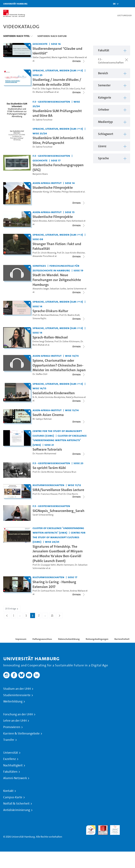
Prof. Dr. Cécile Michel (43, 472)
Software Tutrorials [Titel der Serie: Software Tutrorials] (47, 449)
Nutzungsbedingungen (97, 639)
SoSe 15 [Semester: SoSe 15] (70, 212)
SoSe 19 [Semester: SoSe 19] (78, 270)
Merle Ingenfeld (59, 57)
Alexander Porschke (42, 256)
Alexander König (41, 192)
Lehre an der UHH (15, 721)
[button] (114, 4)
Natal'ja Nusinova (75, 397)
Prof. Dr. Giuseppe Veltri (44, 565)
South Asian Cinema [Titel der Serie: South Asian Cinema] (48, 415)
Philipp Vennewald (71, 192)
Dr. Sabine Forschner (43, 120)
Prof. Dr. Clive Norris (68, 494)
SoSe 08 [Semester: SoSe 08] (38, 239)
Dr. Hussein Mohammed (44, 454)
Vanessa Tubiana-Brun (65, 472)
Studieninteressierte (17, 695)
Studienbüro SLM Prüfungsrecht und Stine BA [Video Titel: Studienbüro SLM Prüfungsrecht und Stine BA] (57, 113)
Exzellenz (10, 759)
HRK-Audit (113, 829)
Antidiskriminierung (17, 810)
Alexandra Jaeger (41, 289)
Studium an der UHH (17, 689)
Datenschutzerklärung (69, 639)
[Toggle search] (123, 4)
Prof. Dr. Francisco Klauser (45, 494)
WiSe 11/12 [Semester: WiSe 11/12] (74, 485)
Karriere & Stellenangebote (21, 734)
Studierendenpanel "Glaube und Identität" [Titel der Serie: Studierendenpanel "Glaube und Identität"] (57, 51)
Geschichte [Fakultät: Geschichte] (40, 44)
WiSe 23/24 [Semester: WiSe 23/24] (40, 133)
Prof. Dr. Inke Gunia (71, 89)
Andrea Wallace (78, 591)
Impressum (21, 639)
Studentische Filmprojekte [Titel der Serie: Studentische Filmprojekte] (53, 187)
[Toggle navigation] (131, 4)
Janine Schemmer (75, 289)
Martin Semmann (65, 565)
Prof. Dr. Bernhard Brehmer (46, 315)
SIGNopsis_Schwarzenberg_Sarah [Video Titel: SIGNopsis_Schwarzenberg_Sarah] (59, 511)
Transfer (9, 740)
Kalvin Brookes (40, 221)
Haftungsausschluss (42, 639)
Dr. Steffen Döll (40, 374)
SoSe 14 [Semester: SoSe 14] (70, 183)
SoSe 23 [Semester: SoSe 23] (78, 463)
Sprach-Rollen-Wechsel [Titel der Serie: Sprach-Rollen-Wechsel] (50, 337)
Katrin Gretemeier (57, 221)
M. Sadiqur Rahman (42, 419)
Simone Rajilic (39, 318)
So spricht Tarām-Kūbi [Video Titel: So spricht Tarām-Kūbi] (49, 468)
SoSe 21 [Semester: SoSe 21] (49, 445)
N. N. (35, 397)
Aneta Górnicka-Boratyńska (52, 397)
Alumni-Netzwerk (15, 778)
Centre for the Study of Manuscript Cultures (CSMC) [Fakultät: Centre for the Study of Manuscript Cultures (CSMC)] (59, 537)
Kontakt (8, 791)
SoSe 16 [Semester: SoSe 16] (56, 44)
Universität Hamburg (15, 4)
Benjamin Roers (40, 174)
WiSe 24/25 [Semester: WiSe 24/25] (52, 542)
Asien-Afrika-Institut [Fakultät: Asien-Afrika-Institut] (47, 183)
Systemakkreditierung (127, 827)
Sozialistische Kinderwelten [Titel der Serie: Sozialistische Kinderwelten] (54, 393)
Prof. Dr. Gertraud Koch (44, 591)
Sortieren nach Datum (52, 36)
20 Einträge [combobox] (12, 609)
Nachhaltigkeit (13, 765)
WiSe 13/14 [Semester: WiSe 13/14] (72, 410)
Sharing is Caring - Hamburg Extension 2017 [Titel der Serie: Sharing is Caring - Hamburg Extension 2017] (54, 584)
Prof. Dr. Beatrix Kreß (69, 315)
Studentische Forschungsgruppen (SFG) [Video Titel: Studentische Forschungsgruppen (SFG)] (58, 167)
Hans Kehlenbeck (75, 221)
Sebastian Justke (58, 289)
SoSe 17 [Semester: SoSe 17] (56, 160)
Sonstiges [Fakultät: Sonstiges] (39, 266)
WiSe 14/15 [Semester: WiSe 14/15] (72, 356)
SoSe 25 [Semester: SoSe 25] (37, 75)
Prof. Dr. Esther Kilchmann (67, 341)
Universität (11, 753)
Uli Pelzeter (55, 192)
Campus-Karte (13, 797)
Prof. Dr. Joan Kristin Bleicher (71, 253)
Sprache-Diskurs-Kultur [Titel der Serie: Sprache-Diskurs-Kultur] (50, 311)
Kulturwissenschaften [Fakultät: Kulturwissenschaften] (48, 485)
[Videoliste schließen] (79, 61)
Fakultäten (10, 772)
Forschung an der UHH (18, 714)
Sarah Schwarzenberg (43, 515)
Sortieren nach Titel (16, 36)
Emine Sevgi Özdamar (43, 341)
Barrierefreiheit (122, 639)
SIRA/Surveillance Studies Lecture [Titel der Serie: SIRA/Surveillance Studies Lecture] (58, 490)
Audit (101, 827)
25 (53, 616)
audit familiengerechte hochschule (91, 830)
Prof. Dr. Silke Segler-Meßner (46, 89)
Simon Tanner (62, 591)
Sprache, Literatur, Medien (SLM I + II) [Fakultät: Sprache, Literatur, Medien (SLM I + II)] (58, 70)
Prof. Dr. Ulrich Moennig (44, 253)
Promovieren (12, 727)
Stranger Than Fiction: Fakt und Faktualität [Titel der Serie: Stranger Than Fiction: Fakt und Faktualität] (57, 246)
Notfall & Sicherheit (16, 804)
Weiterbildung (13, 701)
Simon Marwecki (76, 57)
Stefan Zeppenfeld (42, 57)
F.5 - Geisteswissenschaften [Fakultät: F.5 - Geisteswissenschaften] (51, 102)
